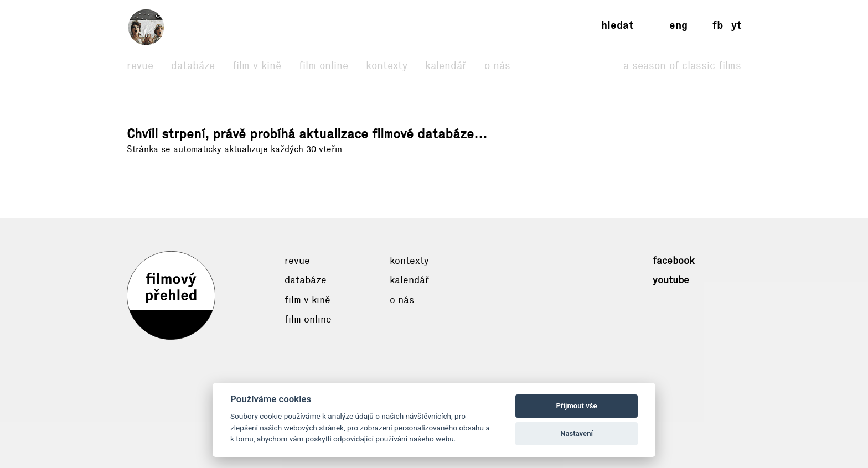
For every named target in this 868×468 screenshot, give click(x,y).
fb (718, 25)
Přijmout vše (577, 406)
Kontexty (387, 66)
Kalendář (446, 66)
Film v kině (257, 66)
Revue (140, 66)
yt (736, 25)
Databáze (193, 66)
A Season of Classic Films (682, 66)
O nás (497, 66)
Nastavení (577, 433)
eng (678, 25)
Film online (324, 66)
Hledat (617, 25)
